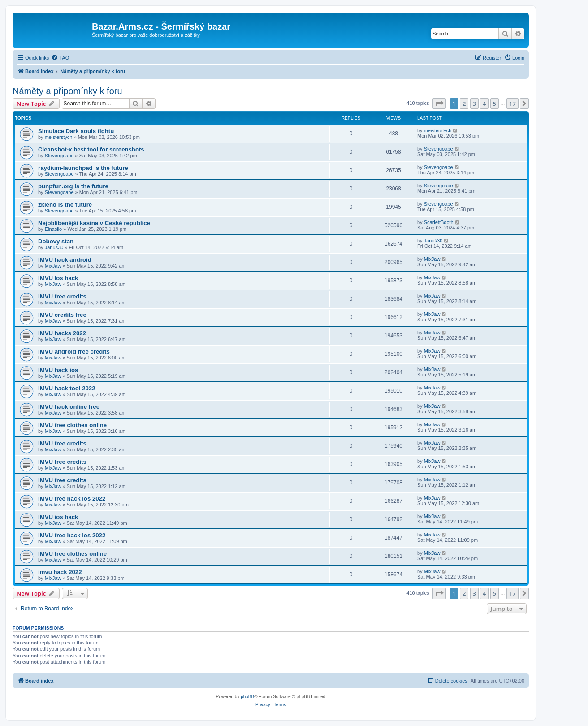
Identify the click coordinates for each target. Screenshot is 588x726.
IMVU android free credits (74, 352)
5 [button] (495, 104)
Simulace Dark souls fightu (76, 131)
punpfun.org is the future (73, 186)
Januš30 (54, 247)
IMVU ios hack (58, 278)
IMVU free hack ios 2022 (72, 499)
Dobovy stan (56, 241)
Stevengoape (59, 156)
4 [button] (484, 104)
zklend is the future (65, 205)
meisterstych (59, 137)
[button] (439, 104)
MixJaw (53, 266)
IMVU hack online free (69, 407)
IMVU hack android (65, 260)
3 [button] (474, 104)
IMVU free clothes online (72, 425)
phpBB (247, 697)
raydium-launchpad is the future (83, 168)
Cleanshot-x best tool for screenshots (91, 149)
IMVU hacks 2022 (62, 333)
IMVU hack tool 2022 (67, 388)
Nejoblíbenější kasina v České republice (94, 223)
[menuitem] (60, 58)
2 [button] (464, 104)
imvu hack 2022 (60, 572)
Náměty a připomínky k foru (67, 91)
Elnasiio (54, 229)
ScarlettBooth (439, 222)
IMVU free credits (62, 296)
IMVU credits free (62, 315)
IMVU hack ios (58, 370)
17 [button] (512, 104)
